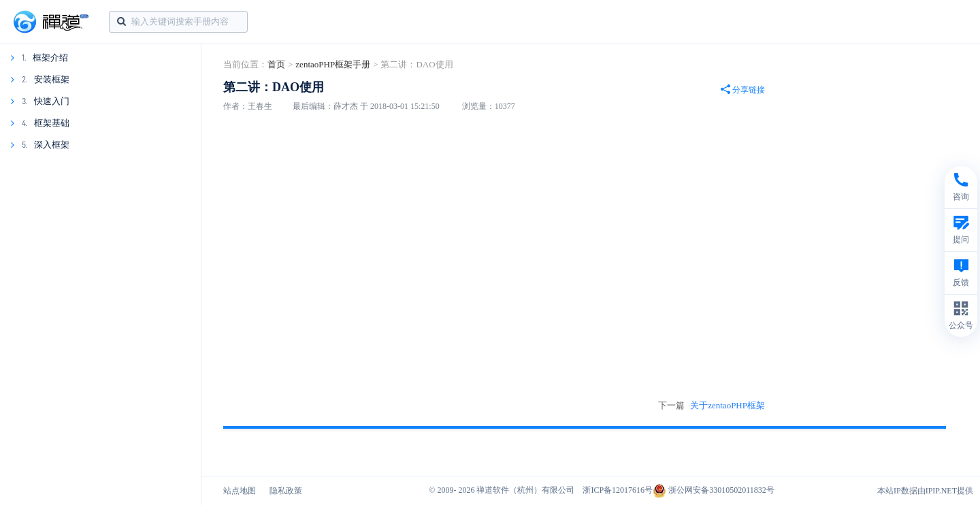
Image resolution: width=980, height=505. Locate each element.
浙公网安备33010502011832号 (714, 490)
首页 (276, 64)
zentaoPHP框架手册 (333, 64)
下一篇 (712, 406)
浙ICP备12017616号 (618, 490)
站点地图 (240, 491)
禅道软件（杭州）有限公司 (525, 490)
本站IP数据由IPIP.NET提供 (925, 491)
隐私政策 (286, 491)
